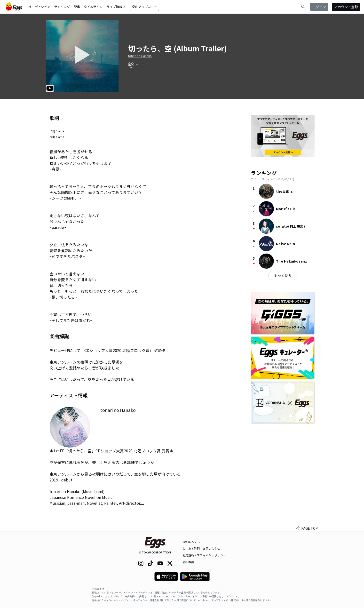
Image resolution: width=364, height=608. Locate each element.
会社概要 (188, 562)
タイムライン (93, 7)
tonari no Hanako (140, 56)
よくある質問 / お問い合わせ (202, 548)
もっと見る (283, 275)
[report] (138, 65)
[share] (131, 65)
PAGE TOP (307, 528)
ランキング (62, 7)
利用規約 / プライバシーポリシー (204, 555)
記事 (77, 7)
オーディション (39, 7)
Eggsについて (192, 542)
